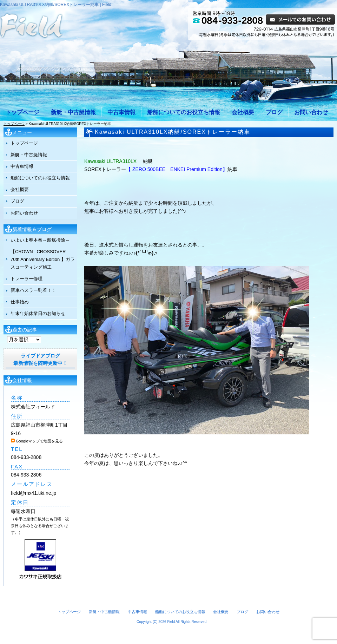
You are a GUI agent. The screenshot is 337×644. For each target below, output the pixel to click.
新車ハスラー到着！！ (33, 290)
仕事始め (20, 302)
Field (171, 622)
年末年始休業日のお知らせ (38, 313)
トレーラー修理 (27, 279)
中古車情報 (121, 112)
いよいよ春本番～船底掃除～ (40, 240)
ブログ (274, 112)
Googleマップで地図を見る (39, 441)
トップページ (22, 112)
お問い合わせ (311, 112)
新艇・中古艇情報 (73, 112)
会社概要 (243, 112)
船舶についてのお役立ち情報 (184, 112)
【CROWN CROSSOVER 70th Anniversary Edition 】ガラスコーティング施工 (43, 259)
